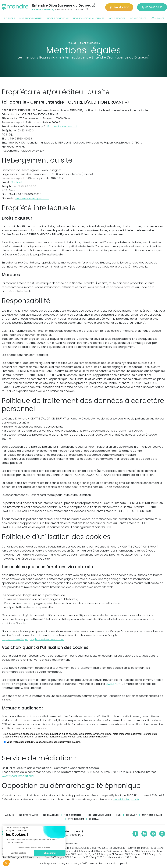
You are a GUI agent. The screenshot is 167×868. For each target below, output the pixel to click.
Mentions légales (152, 815)
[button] (6, 863)
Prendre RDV (119, 7)
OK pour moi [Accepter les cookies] (49, 853)
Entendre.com (76, 819)
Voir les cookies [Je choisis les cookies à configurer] (18, 853)
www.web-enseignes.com (32, 198)
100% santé (158, 18)
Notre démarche (58, 18)
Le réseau (94, 819)
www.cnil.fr (113, 684)
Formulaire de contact (62, 126)
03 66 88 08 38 (152, 7)
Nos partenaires (29, 815)
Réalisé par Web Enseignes (55, 863)
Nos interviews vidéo (99, 815)
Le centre (9, 18)
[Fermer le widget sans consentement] (16, 828)
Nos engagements (31, 18)
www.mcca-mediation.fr (18, 776)
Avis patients (138, 18)
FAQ (119, 815)
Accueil (10, 815)
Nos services (117, 18)
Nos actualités (73, 815)
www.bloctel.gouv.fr (126, 799)
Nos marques (51, 815)
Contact (16, 182)
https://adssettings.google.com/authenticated (33, 639)
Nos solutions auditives (89, 18)
